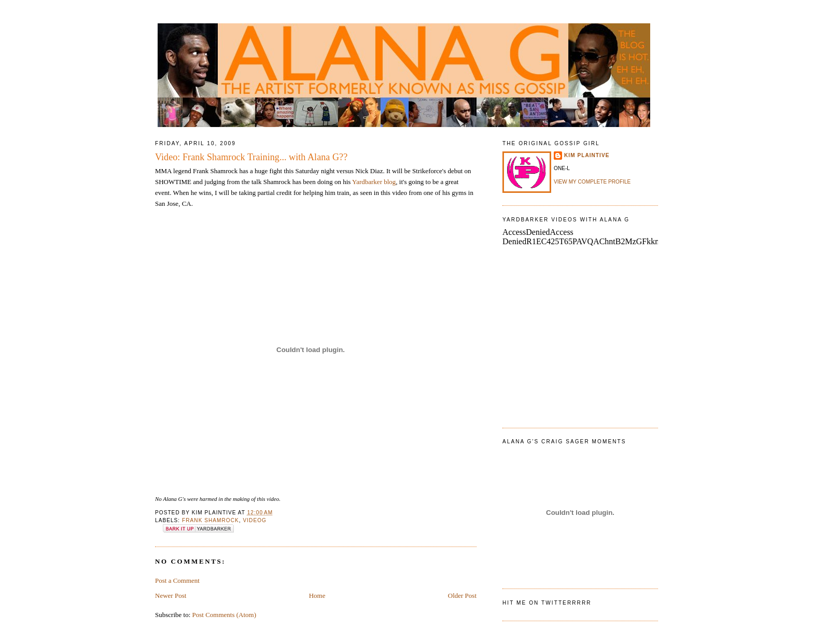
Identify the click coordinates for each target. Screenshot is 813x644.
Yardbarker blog (374, 182)
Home (317, 596)
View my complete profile (592, 182)
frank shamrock (211, 520)
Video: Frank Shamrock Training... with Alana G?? (251, 157)
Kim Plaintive (587, 155)
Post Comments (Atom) (225, 615)
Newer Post (171, 596)
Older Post (462, 596)
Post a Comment (177, 580)
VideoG (255, 520)
